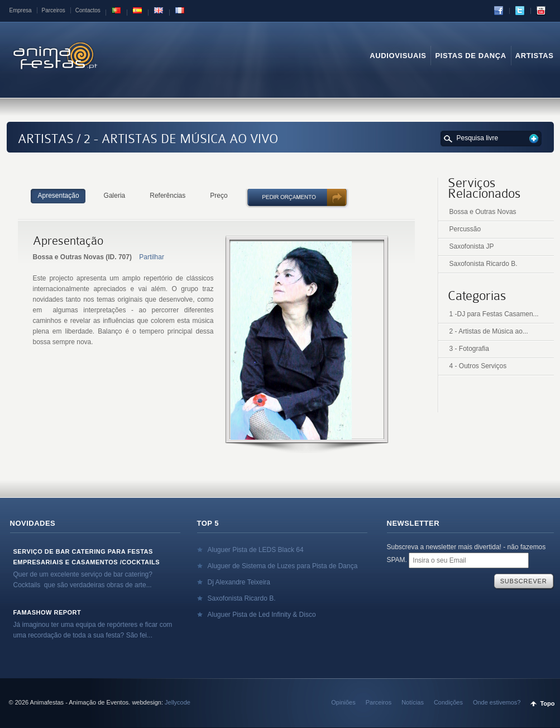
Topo (547, 703)
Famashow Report (47, 612)
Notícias (413, 702)
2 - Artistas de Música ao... (489, 331)
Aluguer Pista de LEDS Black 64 (256, 550)
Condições (448, 702)
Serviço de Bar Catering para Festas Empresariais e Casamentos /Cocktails (87, 557)
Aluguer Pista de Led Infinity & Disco (262, 615)
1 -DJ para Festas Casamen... (494, 314)
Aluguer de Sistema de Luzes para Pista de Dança (283, 566)
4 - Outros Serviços (478, 366)
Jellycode (178, 702)
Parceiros (54, 10)
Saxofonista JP (472, 246)
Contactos (88, 10)
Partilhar (152, 257)
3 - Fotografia (469, 349)
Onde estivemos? (497, 702)
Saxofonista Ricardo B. (484, 264)
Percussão (465, 229)
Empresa (21, 10)
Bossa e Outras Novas (483, 212)
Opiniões (343, 702)
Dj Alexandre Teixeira (239, 582)
